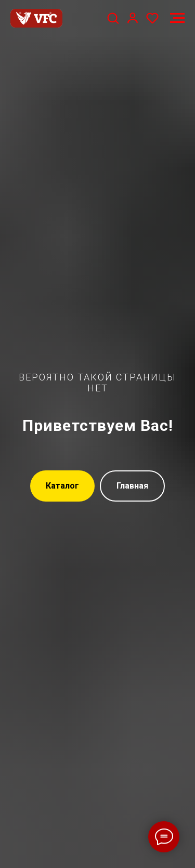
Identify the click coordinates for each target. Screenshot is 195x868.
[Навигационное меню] (177, 18)
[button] (113, 18)
